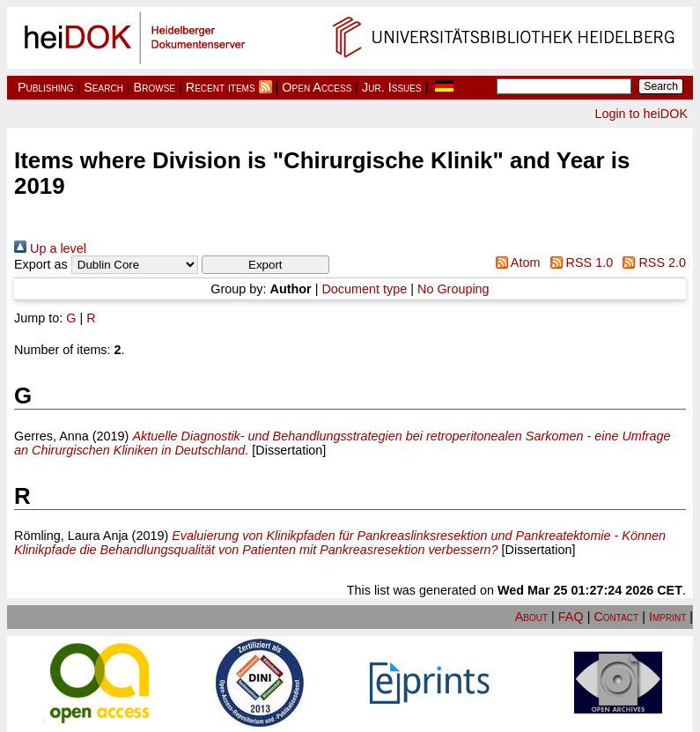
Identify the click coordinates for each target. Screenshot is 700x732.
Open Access (317, 87)
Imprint (667, 617)
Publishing (46, 87)
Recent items (221, 87)
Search (103, 87)
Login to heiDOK (641, 114)
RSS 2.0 (651, 262)
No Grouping (453, 289)
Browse (155, 87)
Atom (514, 262)
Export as (41, 264)
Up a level (50, 248)
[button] (265, 265)
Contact (616, 617)
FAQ (571, 617)
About (531, 617)
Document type (364, 289)
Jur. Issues (392, 87)
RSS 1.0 (578, 262)
